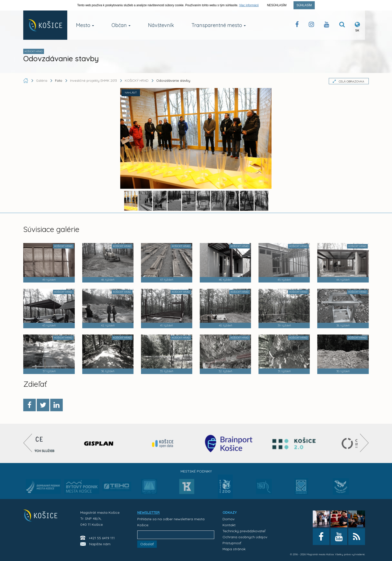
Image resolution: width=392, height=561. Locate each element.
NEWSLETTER (148, 512)
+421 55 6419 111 (102, 538)
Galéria (42, 80)
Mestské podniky (196, 471)
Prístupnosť (232, 543)
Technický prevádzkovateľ (244, 531)
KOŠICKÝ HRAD (137, 80)
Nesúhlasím (277, 5)
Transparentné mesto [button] (219, 25)
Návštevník (161, 25)
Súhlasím (304, 5)
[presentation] (28, 443)
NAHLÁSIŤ (131, 93)
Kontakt (229, 525)
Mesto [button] (85, 25)
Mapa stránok (234, 549)
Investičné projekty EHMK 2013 (93, 80)
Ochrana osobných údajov (245, 537)
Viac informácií (249, 5)
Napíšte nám (100, 544)
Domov (228, 519)
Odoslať (147, 544)
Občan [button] (121, 25)
